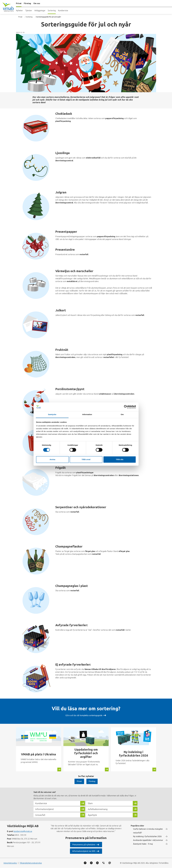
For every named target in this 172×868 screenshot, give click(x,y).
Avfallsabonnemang (98, 809)
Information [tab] (87, 415)
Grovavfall (40, 815)
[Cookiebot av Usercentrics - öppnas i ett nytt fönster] (126, 407)
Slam (90, 803)
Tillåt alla (120, 460)
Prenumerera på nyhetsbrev (84, 845)
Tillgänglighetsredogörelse (31, 863)
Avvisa (52, 460)
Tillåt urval (86, 460)
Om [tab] (122, 415)
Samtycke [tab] (52, 415)
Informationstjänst (45, 809)
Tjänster (29, 10)
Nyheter (19, 10)
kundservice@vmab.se (23, 831)
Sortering (52, 10)
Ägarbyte (92, 815)
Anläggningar (40, 10)
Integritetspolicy (10, 863)
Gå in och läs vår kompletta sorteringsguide (84, 715)
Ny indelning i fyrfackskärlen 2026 (147, 836)
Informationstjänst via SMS (84, 851)
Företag (92, 781)
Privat (20, 17)
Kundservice (63, 10)
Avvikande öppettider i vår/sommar (148, 840)
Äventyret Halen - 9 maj (143, 844)
